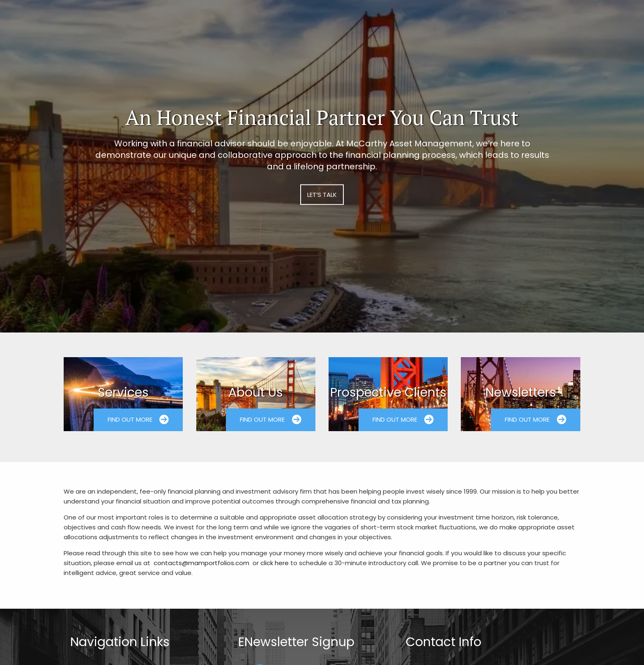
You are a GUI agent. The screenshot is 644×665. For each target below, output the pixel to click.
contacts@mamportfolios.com (201, 563)
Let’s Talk (322, 195)
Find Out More (138, 419)
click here (275, 563)
